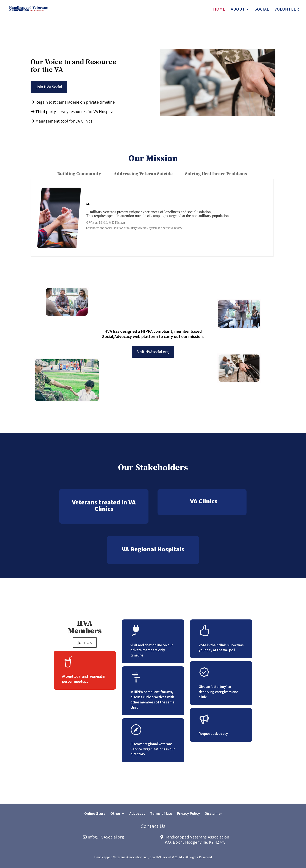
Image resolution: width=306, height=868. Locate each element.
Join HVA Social (49, 87)
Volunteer (287, 10)
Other (115, 814)
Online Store (95, 814)
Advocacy (137, 814)
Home (219, 10)
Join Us (85, 642)
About (238, 10)
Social (262, 10)
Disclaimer (213, 814)
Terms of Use (161, 814)
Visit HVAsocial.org (153, 352)
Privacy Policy (188, 814)
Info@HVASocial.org (106, 837)
